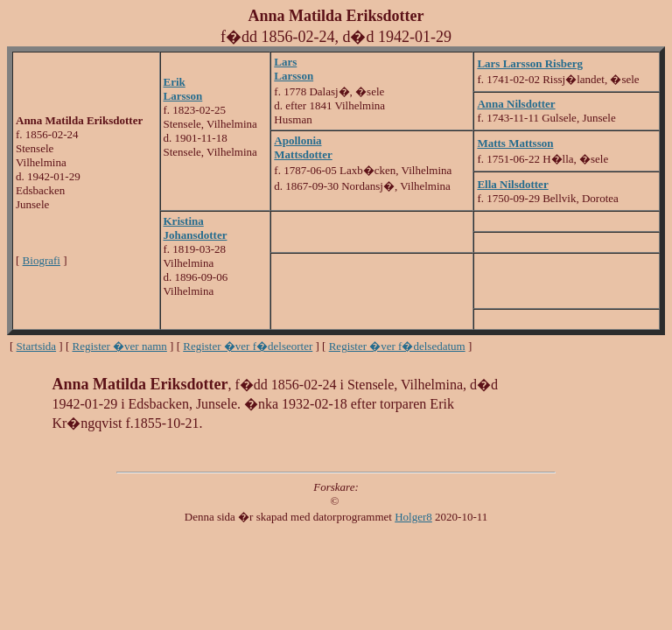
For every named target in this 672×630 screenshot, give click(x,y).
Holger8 (413, 517)
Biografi (42, 260)
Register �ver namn (120, 346)
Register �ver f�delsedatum (397, 346)
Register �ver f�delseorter (248, 346)
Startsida (37, 346)
